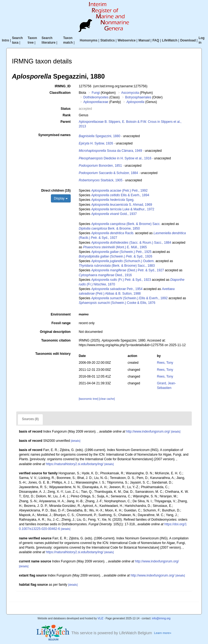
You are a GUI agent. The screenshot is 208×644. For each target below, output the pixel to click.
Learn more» (163, 633)
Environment (61, 314)
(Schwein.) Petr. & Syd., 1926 (116, 256)
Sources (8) (30, 419)
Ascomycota (130, 93)
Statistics (107, 40)
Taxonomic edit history (53, 354)
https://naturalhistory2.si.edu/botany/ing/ (74, 464)
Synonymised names (54, 135)
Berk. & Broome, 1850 (109, 228)
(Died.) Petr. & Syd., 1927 (128, 270)
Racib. (113, 233)
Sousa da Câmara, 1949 (110, 151)
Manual (144, 40)
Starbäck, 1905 (101, 180)
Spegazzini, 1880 (100, 136)
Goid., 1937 (114, 214)
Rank (66, 115)
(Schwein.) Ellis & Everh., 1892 (129, 298)
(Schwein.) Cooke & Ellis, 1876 (117, 303)
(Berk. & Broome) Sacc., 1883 (117, 266)
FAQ (156, 40)
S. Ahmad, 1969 (122, 205)
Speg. (113, 200)
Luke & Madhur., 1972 (123, 209)
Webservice (127, 40)
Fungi (96, 93)
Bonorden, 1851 (100, 166)
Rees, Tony (165, 363)
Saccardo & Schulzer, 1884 (108, 173)
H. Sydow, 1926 (96, 143)
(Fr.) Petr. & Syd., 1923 (121, 280)
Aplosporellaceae (96, 102)
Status (66, 109)
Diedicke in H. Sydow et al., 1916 (115, 158)
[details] (176, 432)
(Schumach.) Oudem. (123, 261)
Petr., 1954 (117, 289)
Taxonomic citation (56, 340)
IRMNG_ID (63, 86)
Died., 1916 (105, 275)
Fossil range (61, 323)
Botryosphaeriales (138, 97)
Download (188, 40)
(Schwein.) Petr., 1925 (121, 252)
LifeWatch (170, 40)
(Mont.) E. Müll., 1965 (115, 247)
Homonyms (89, 40)
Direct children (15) (56, 191)
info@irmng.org (161, 618)
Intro (6, 40)
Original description (55, 332)
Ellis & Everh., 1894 (120, 195)
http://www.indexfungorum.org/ (148, 432)
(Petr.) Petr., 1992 (119, 191)
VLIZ (100, 618)
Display (61, 198)
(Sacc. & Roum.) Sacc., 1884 (131, 243)
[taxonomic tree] (89, 399)
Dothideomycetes (96, 97)
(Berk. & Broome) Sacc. (126, 224)
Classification (60, 93)
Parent (65, 122)
